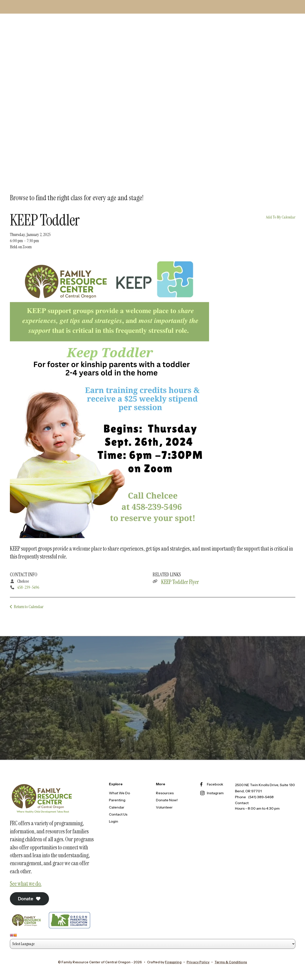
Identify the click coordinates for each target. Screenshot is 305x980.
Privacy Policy (198, 962)
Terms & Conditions (231, 962)
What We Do (119, 793)
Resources (165, 793)
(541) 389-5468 (261, 797)
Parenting (117, 800)
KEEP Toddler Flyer (180, 582)
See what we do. (26, 884)
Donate (30, 899)
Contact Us (118, 814)
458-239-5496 (28, 587)
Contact (242, 803)
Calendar (117, 807)
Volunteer (164, 807)
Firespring (173, 962)
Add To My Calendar (281, 217)
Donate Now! (167, 800)
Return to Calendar (29, 607)
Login (114, 821)
